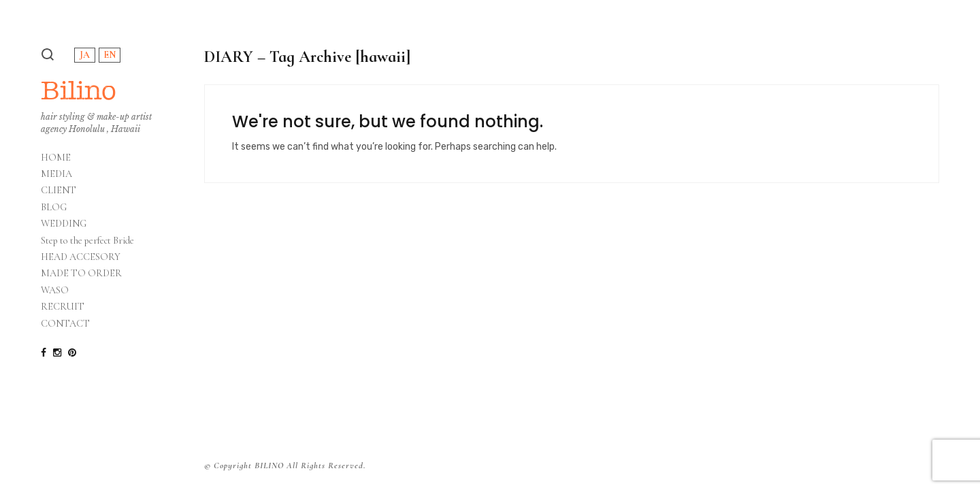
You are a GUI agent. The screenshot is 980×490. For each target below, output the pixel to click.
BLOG (54, 208)
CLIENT (59, 191)
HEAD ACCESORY (81, 257)
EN (110, 55)
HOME (56, 158)
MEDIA (56, 174)
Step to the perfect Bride (87, 241)
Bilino (79, 90)
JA (85, 55)
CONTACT (65, 324)
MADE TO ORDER (81, 274)
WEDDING (64, 224)
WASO (55, 291)
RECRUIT (63, 307)
